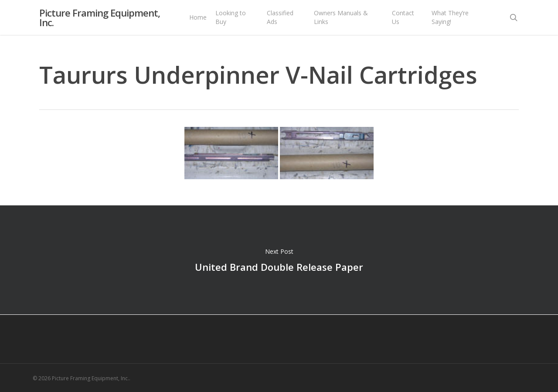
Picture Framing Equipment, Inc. (100, 22)
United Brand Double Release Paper (279, 260)
